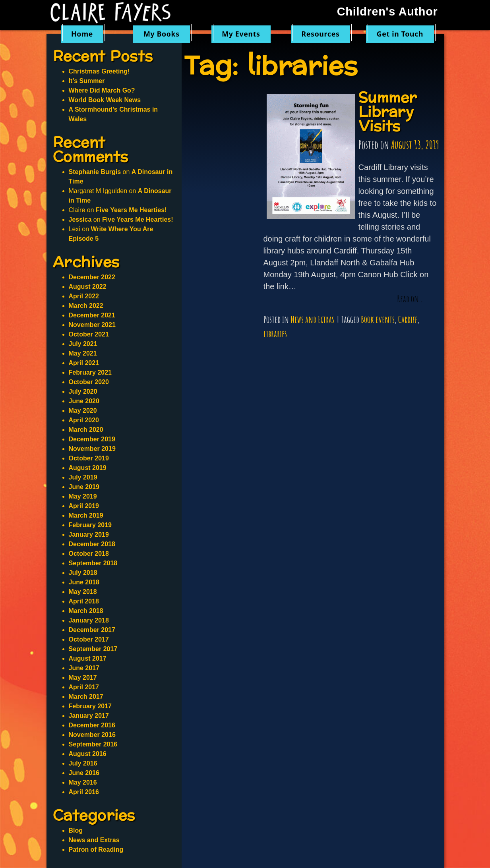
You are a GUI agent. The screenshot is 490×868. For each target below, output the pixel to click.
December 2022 (92, 277)
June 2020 (84, 401)
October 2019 (89, 458)
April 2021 (84, 363)
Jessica (80, 219)
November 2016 (92, 735)
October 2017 (89, 639)
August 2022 (88, 287)
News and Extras (312, 319)
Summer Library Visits (388, 112)
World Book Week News (105, 100)
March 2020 (86, 430)
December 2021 (92, 315)
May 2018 (83, 592)
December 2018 (92, 544)
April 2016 (84, 792)
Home (82, 34)
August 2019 (88, 468)
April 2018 (84, 601)
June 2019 (84, 487)
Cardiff (408, 319)
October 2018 (89, 554)
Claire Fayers (116, 13)
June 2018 (84, 582)
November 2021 (92, 325)
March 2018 (86, 611)
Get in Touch (400, 34)
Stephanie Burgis (95, 172)
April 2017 (84, 687)
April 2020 (84, 420)
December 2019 (92, 439)
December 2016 (92, 725)
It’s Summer (87, 81)
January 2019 (89, 535)
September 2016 (93, 744)
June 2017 (84, 668)
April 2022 (84, 296)
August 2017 (88, 658)
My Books (162, 34)
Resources (321, 34)
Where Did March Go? (102, 90)
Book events (378, 319)
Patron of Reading (96, 850)
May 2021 (83, 353)
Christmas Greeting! (99, 71)
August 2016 (88, 754)
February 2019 (90, 525)
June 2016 (84, 773)
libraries (275, 334)
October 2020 (89, 382)
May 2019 (83, 496)
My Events (241, 34)
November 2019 (92, 449)
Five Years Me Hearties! (131, 210)
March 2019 (86, 515)
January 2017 (89, 716)
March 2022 (86, 306)
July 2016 (83, 763)
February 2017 (90, 706)
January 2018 (89, 620)
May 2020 (83, 411)
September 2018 (93, 563)
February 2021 (90, 372)
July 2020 (83, 391)
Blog (76, 830)
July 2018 (83, 573)
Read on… (411, 299)
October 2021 (89, 334)
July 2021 (83, 344)
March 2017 (86, 697)
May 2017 (83, 678)
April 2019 (84, 506)
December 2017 (92, 630)
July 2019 (83, 477)
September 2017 (93, 649)
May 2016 (83, 782)
